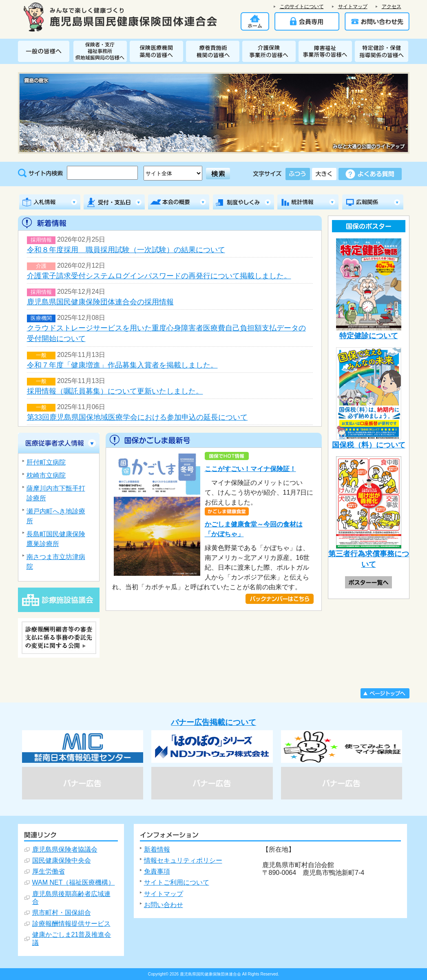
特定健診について (369, 289)
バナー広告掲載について (213, 722)
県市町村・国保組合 (62, 913)
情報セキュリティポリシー (183, 860)
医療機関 (41, 318)
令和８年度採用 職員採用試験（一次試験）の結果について (126, 250)
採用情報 (41, 240)
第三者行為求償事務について (369, 513)
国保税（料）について (369, 398)
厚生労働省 (49, 871)
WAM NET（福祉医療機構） (74, 882)
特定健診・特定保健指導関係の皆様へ (382, 51)
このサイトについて (302, 7)
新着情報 (157, 849)
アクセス (392, 7)
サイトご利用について (177, 882)
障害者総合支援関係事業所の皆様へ (327, 51)
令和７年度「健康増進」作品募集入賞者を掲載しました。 (122, 365)
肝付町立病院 (46, 462)
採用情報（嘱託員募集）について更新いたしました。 (115, 391)
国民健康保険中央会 (62, 860)
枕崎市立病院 (46, 475)
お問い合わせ (164, 905)
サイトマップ (353, 7)
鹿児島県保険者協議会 (65, 849)
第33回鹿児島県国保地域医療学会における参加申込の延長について (137, 417)
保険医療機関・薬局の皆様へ (158, 51)
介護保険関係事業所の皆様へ (270, 51)
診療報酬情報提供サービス (71, 924)
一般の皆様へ (46, 51)
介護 (41, 266)
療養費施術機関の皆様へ (214, 51)
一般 (41, 355)
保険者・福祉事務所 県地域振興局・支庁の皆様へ (102, 51)
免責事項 (157, 871)
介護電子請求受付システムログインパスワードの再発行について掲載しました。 (159, 276)
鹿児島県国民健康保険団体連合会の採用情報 (100, 302)
